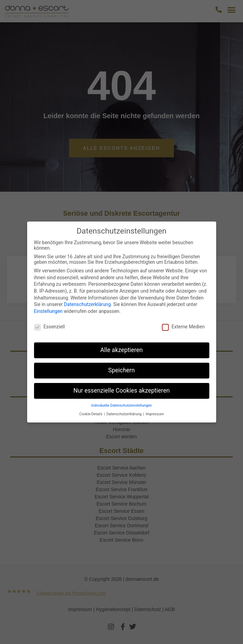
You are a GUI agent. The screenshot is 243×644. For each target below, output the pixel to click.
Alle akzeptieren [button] (122, 350)
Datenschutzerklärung (87, 304)
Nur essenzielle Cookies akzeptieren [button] (121, 391)
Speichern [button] (121, 370)
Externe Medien (183, 327)
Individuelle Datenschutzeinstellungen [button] (121, 405)
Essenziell (49, 327)
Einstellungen (48, 311)
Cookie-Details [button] (91, 414)
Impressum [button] (155, 414)
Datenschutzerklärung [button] (125, 414)
